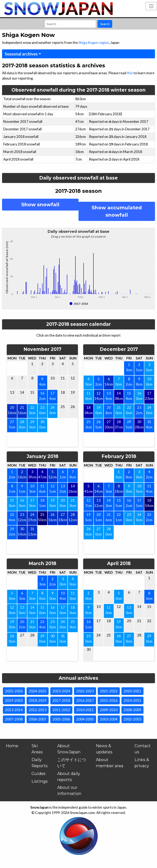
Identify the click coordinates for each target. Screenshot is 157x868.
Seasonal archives (21, 54)
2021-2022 (109, 691)
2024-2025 (38, 691)
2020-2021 (132, 691)
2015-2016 (109, 700)
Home (12, 746)
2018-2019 (38, 700)
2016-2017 (85, 700)
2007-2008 (14, 719)
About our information (69, 790)
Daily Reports (40, 763)
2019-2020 (14, 700)
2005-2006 (61, 719)
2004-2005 (85, 719)
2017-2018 (61, 700)
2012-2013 (38, 710)
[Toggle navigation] (151, 6)
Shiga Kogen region (94, 43)
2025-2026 (14, 691)
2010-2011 (85, 710)
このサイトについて (72, 763)
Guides (39, 774)
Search (105, 24)
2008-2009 (132, 710)
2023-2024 (61, 691)
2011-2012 (61, 710)
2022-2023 (85, 691)
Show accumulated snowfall (117, 211)
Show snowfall (40, 205)
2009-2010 (109, 710)
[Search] (70, 24)
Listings (40, 781)
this (130, 73)
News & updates (104, 749)
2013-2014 (14, 710)
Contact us (143, 749)
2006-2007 (38, 719)
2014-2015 (132, 700)
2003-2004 (109, 719)
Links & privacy (142, 763)
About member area (110, 763)
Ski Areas (37, 749)
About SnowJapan (69, 749)
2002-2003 (132, 719)
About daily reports (69, 777)
